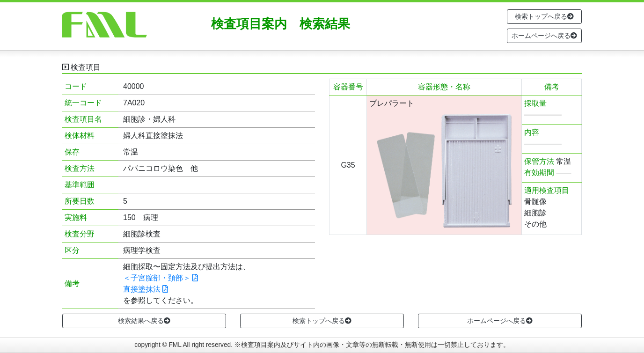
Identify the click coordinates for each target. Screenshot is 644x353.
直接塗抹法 (146, 289)
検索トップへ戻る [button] (544, 16)
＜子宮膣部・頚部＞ (161, 278)
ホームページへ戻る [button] (544, 36)
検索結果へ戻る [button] (144, 321)
